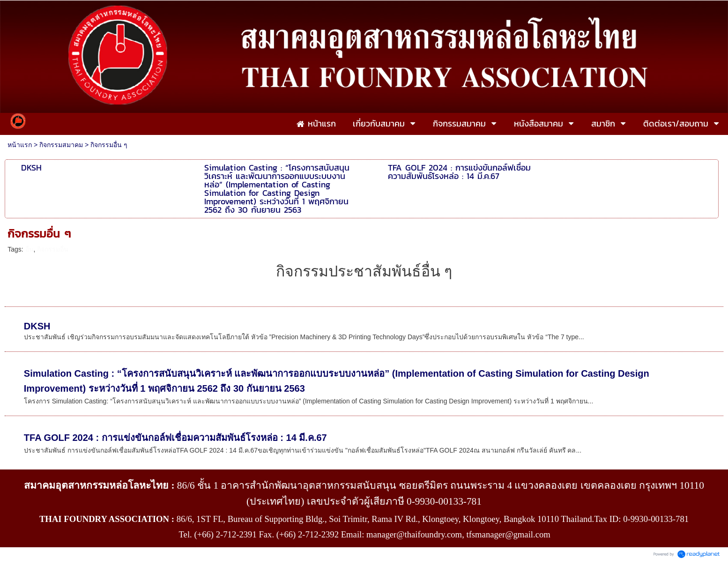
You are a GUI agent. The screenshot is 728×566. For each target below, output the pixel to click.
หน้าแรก (20, 145)
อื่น (30, 249)
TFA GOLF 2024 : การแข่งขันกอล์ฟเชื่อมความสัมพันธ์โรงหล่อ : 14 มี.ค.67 (175, 438)
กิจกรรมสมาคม (61, 145)
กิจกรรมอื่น (53, 249)
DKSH (37, 326)
